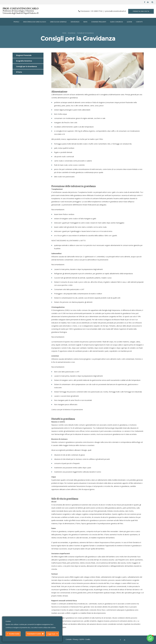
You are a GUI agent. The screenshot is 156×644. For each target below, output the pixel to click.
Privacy (75, 639)
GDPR (82, 639)
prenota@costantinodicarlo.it (116, 11)
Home (64, 33)
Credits (88, 639)
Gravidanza (72, 33)
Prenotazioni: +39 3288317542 (92, 11)
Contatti (69, 639)
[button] (150, 638)
